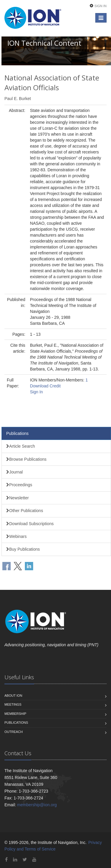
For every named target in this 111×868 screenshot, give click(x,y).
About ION (13, 696)
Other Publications (25, 511)
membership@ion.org (37, 805)
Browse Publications (26, 459)
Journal (15, 472)
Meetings (13, 704)
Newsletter (17, 498)
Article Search (21, 446)
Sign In (100, 6)
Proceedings (19, 485)
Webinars (16, 536)
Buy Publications (23, 549)
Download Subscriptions (30, 524)
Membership (15, 714)
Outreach (14, 732)
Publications (17, 433)
